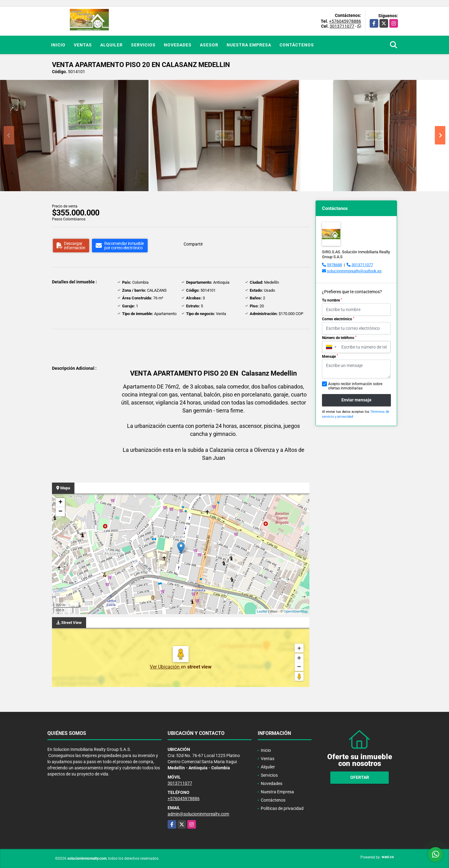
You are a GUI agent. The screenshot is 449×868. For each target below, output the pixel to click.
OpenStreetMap (296, 611)
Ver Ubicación (165, 667)
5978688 (334, 265)
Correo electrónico (338, 319)
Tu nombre (332, 300)
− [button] (60, 512)
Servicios (143, 45)
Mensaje (330, 356)
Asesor (209, 45)
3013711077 (342, 26)
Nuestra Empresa (249, 45)
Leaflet (262, 611)
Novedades (178, 45)
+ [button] (60, 503)
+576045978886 (345, 21)
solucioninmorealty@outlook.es (354, 271)
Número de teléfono (339, 338)
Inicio (58, 45)
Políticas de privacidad (282, 808)
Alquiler (111, 45)
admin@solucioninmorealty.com (198, 814)
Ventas (83, 45)
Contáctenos (297, 45)
